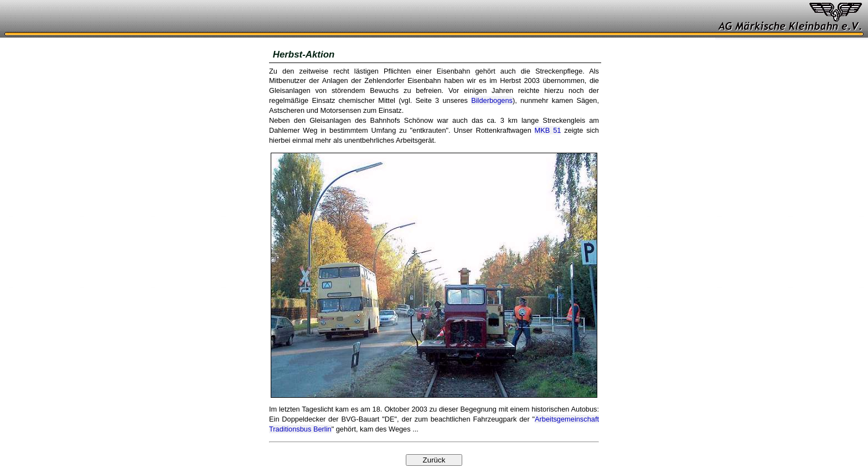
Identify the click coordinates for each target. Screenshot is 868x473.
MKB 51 (548, 130)
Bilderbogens (492, 100)
